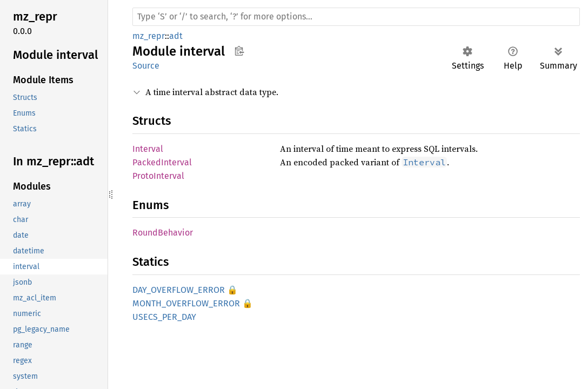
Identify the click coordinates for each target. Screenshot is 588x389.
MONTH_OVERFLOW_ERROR (186, 303)
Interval (148, 149)
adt (176, 36)
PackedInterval (162, 162)
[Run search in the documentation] (356, 17)
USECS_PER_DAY (164, 317)
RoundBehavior (163, 233)
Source (146, 66)
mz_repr (149, 36)
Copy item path (239, 51)
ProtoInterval (158, 176)
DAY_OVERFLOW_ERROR (179, 290)
